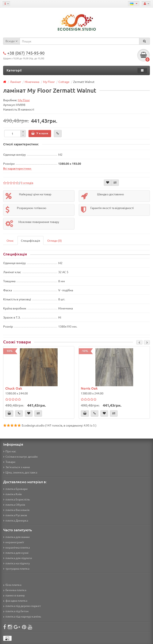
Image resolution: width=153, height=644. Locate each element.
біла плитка (12, 585)
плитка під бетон (16, 611)
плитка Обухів (14, 505)
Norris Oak (89, 388)
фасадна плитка (15, 601)
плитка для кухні (16, 553)
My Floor (49, 82)
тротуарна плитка (16, 568)
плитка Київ (12, 494)
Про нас (10, 451)
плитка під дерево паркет (22, 606)
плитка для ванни (16, 537)
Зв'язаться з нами (16, 467)
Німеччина (32, 82)
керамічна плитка (16, 547)
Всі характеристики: (18, 168)
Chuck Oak (14, 388)
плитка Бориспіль (16, 499)
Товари (9, 462)
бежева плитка (15, 590)
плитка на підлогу (16, 563)
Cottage (64, 82)
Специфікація (30, 240)
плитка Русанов (15, 515)
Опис (10, 240)
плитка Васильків (16, 510)
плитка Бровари (15, 489)
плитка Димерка (16, 520)
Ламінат (15, 82)
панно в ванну (14, 595)
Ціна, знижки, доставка (20, 472)
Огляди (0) (55, 240)
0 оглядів (27, 183)
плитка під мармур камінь (22, 616)
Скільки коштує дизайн (20, 456)
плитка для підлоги (18, 558)
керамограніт (14, 542)
